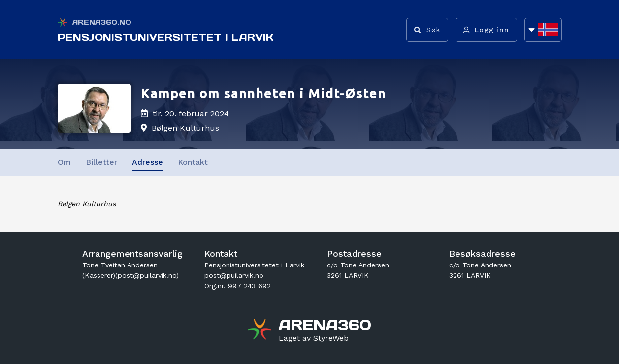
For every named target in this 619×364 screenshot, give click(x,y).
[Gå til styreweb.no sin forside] (314, 338)
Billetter (101, 162)
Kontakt (193, 162)
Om (64, 162)
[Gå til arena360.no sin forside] (261, 331)
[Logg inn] (486, 30)
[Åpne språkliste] (543, 30)
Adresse (147, 162)
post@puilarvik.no (234, 275)
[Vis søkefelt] (427, 30)
